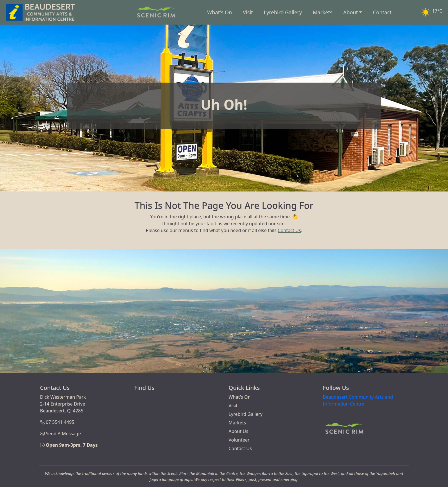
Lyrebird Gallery (283, 12)
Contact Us (289, 230)
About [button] (351, 12)
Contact (382, 12)
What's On (220, 12)
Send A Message (63, 434)
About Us (238, 431)
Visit (248, 12)
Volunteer (239, 440)
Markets (323, 12)
